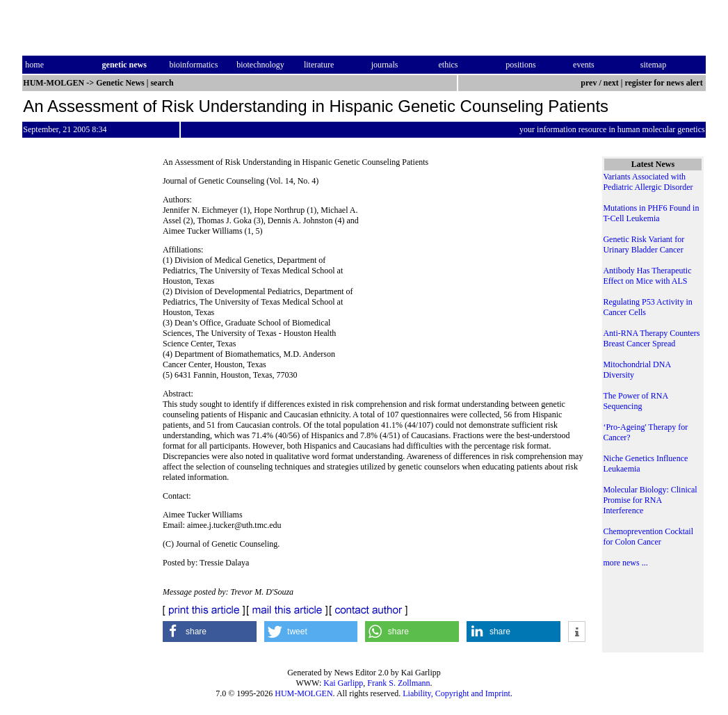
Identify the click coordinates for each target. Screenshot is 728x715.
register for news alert (664, 83)
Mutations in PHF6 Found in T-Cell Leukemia (651, 213)
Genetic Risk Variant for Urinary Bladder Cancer (644, 244)
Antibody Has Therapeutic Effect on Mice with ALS (647, 276)
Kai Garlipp (343, 683)
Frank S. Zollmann (398, 683)
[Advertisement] (473, 271)
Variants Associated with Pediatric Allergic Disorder (648, 182)
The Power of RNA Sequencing (635, 401)
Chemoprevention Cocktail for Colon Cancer (648, 537)
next (611, 83)
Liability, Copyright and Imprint (456, 693)
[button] (210, 632)
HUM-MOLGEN (304, 693)
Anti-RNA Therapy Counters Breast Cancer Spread (651, 338)
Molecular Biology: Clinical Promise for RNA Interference (650, 500)
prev (589, 83)
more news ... (625, 563)
